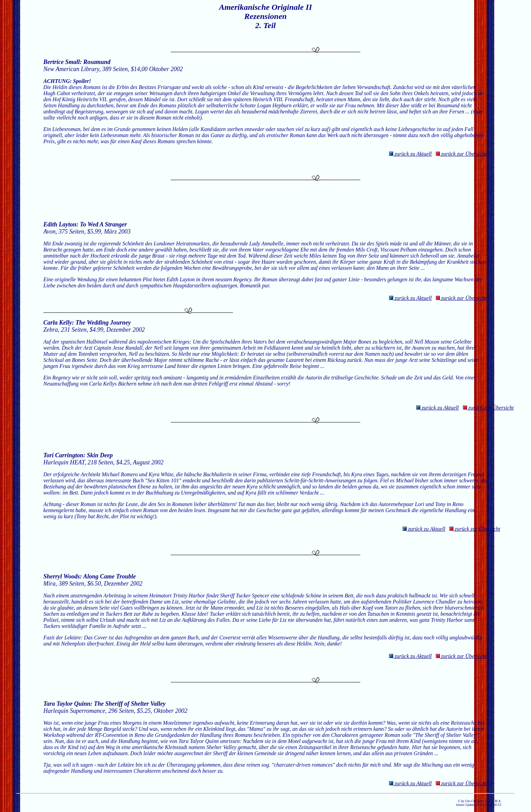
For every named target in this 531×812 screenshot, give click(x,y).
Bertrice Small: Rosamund (77, 62)
